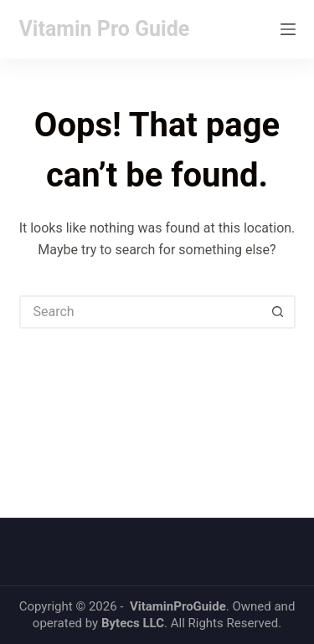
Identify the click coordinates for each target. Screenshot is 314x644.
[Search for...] (141, 312)
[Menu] (288, 29)
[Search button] (279, 312)
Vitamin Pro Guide (105, 29)
